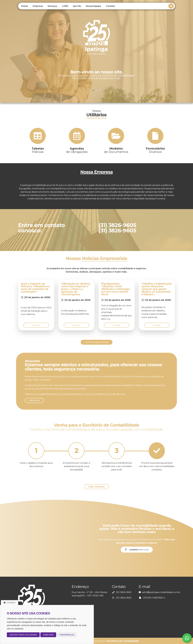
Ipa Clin (77, 6)
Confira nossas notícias (97, 342)
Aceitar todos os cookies (23, 635)
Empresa (38, 6)
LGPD (65, 6)
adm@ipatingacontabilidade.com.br (161, 592)
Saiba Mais (34, 400)
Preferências (67, 635)
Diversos (155, 150)
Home (25, 6)
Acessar (36, 325)
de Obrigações (77, 150)
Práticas (38, 150)
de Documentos (116, 150)
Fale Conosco (97, 487)
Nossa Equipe (93, 6)
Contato (110, 6)
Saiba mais (48, 635)
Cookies (10, 603)
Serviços (52, 6)
